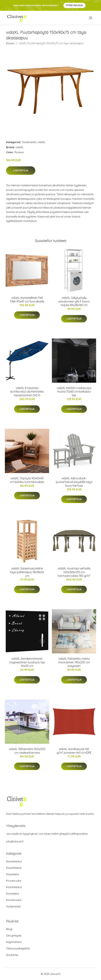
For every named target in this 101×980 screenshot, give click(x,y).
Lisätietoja (21, 170)
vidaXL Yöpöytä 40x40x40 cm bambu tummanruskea (27, 480)
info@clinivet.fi (15, 842)
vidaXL (41, 142)
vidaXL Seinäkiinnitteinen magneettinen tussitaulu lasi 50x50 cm (27, 662)
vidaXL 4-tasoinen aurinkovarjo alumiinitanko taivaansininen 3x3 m (27, 392)
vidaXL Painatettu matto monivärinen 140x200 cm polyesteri (74, 662)
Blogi (9, 929)
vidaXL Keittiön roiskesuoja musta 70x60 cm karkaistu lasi (74, 392)
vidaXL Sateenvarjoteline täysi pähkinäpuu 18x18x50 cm (27, 572)
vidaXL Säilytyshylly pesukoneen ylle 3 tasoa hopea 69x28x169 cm (74, 301)
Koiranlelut (13, 894)
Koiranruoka (14, 900)
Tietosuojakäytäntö (18, 948)
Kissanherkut (14, 861)
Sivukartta (12, 955)
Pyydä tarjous (74, 5)
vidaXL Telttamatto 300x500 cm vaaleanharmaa (27, 751)
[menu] (91, 18)
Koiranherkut (14, 887)
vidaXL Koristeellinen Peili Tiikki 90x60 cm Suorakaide (27, 300)
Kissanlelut (13, 874)
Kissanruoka (14, 881)
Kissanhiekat (14, 868)
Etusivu (10, 43)
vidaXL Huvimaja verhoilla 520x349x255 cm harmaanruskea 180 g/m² (74, 572)
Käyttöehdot (14, 942)
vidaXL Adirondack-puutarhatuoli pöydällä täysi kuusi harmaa (74, 482)
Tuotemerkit (29, 142)
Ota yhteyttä (14, 936)
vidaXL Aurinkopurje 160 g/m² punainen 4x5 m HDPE (74, 751)
